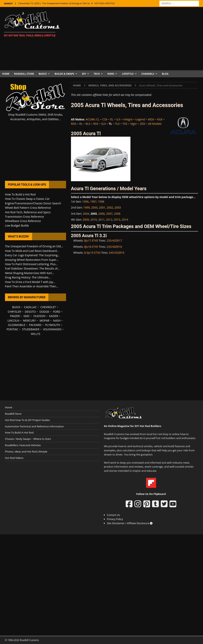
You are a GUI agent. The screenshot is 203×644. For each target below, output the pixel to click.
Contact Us (113, 515)
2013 (117, 220)
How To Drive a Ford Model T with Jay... (30, 282)
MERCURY (29, 321)
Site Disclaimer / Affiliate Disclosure (130, 523)
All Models (155, 124)
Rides (111, 74)
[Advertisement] (134, 39)
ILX (118, 119)
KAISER (53, 316)
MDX (151, 119)
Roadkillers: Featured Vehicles (23, 445)
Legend (140, 119)
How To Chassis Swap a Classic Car (27, 199)
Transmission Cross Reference (24, 217)
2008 (117, 214)
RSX (96, 124)
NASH (57, 321)
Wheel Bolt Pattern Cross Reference (28, 208)
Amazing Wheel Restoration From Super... (32, 260)
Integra (128, 119)
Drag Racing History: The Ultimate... (28, 277)
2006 (101, 214)
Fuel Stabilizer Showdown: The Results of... (32, 268)
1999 (87, 207)
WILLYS (36, 334)
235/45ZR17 (114, 241)
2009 (86, 220)
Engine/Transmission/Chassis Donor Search (33, 203)
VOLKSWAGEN (52, 329)
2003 (118, 207)
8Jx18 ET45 (91, 247)
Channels (148, 74)
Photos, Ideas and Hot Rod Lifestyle (26, 452)
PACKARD (35, 325)
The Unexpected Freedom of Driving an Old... (34, 246)
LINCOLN (13, 321)
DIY (84, 74)
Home (6, 74)
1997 (93, 201)
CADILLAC (30, 307)
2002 (110, 207)
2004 (86, 214)
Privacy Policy (115, 519)
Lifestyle (128, 74)
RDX (74, 124)
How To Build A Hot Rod (19, 433)
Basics (43, 74)
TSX (125, 124)
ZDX (143, 124)
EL (112, 119)
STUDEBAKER (31, 329)
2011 (101, 220)
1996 (85, 201)
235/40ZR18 (114, 247)
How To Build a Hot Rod (20, 194)
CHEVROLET (48, 307)
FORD (57, 312)
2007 (109, 214)
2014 (125, 220)
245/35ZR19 (117, 253)
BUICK (16, 307)
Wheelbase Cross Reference (23, 221)
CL (98, 119)
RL (81, 124)
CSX (105, 119)
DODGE (44, 312)
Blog (165, 74)
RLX (88, 124)
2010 (94, 220)
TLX (117, 124)
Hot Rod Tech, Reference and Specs (28, 212)
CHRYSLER (14, 312)
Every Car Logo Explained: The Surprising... (32, 255)
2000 (94, 207)
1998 (101, 201)
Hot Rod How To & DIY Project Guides (27, 420)
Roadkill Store (24, 74)
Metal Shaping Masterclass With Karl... (29, 273)
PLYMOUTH (53, 325)
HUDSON (39, 316)
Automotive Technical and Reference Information (34, 426)
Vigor (134, 124)
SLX (103, 124)
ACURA (90, 119)
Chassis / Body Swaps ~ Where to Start (28, 439)
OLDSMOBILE (17, 325)
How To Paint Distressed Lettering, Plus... (31, 264)
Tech (97, 74)
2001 (102, 207)
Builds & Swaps (64, 74)
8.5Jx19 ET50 (92, 253)
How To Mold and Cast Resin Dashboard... (32, 251)
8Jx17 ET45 (91, 241)
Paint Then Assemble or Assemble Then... (32, 286)
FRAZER (15, 316)
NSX (160, 119)
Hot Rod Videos (14, 458)
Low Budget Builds (17, 225)
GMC (27, 316)
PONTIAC (12, 329)
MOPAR (45, 321)
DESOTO (30, 312)
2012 (109, 220)
